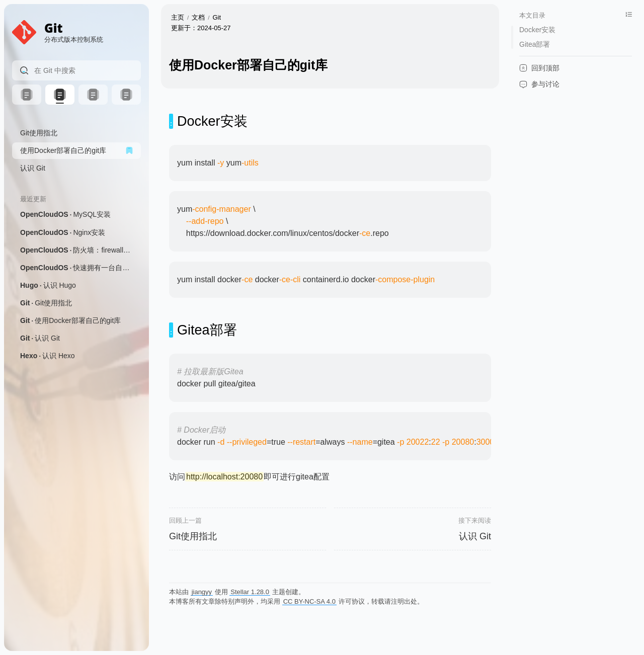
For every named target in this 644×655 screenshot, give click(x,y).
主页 (178, 17)
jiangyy (202, 592)
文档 (198, 17)
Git (217, 17)
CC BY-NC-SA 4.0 (309, 601)
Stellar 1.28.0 (250, 592)
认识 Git (475, 536)
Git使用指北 (193, 536)
